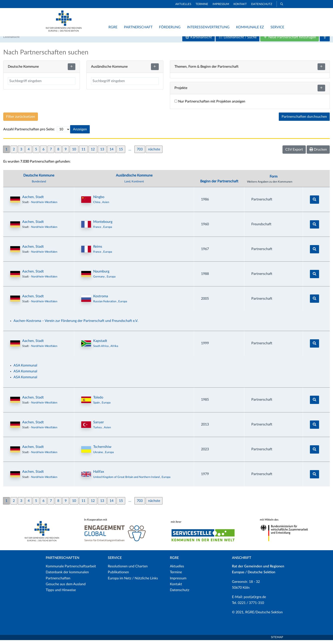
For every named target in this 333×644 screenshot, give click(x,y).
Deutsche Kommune (39, 180)
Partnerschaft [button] (138, 27)
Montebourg (103, 226)
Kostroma (101, 300)
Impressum (221, 4)
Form (274, 181)
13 (102, 153)
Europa (108, 231)
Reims (98, 251)
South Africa (101, 350)
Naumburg (101, 276)
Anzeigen (80, 133)
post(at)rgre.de (255, 601)
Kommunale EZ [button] (250, 27)
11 (83, 153)
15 (121, 153)
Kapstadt (100, 345)
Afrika (114, 350)
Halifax (99, 476)
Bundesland (39, 186)
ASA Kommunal (25, 370)
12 (93, 153)
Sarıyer (99, 426)
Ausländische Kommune (134, 180)
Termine (202, 4)
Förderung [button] (170, 27)
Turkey (98, 431)
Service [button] (277, 27)
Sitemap (277, 641)
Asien (106, 206)
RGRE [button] (113, 27)
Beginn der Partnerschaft (219, 185)
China (97, 206)
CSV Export (294, 154)
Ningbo (99, 201)
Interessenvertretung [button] (208, 27)
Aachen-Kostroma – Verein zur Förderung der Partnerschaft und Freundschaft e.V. (76, 325)
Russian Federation (105, 306)
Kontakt (240, 4)
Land (127, 186)
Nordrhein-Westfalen (44, 206)
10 (74, 153)
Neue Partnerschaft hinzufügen (290, 41)
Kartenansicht (199, 41)
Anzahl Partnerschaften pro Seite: (29, 133)
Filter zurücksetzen (21, 121)
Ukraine (98, 456)
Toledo (98, 401)
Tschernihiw (102, 451)
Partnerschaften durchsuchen (304, 121)
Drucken (318, 154)
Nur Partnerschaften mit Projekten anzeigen (210, 106)
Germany (99, 281)
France (98, 231)
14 (112, 153)
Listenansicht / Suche (237, 41)
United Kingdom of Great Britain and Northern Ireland (127, 481)
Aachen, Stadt (33, 201)
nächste (154, 153)
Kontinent (138, 186)
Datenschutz (262, 4)
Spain (97, 407)
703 (140, 153)
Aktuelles (183, 4)
